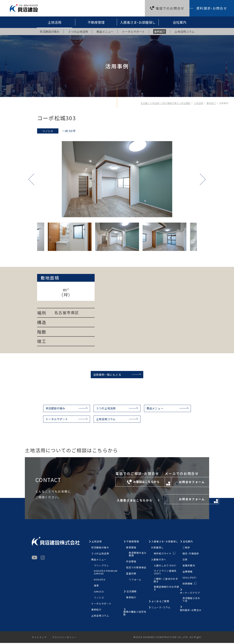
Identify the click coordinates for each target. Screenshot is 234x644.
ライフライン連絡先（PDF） (165, 574)
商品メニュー (157, 409)
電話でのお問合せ (170, 8)
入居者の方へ (159, 561)
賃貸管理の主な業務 (138, 555)
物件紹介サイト (163, 555)
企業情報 (188, 573)
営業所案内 (189, 567)
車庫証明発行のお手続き (166, 589)
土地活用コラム (105, 420)
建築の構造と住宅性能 (135, 614)
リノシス (99, 599)
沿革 (185, 561)
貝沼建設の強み (52, 409)
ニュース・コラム (161, 608)
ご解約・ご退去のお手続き (166, 581)
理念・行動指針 (191, 555)
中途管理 (131, 563)
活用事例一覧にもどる (106, 375)
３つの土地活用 (105, 409)
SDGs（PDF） (190, 579)
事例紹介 (211, 103)
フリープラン (101, 567)
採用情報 (188, 585)
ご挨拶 (186, 549)
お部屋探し (157, 549)
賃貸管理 (131, 549)
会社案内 (179, 22)
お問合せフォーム (177, 484)
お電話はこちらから (111, 484)
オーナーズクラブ (190, 594)
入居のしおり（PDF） (165, 567)
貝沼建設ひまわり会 (191, 601)
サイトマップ (39, 639)
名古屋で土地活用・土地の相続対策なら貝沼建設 (165, 103)
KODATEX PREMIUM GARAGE (106, 574)
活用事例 (224, 103)
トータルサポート (53, 420)
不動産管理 (96, 22)
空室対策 (131, 575)
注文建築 (131, 593)
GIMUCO (99, 593)
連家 (96, 587)
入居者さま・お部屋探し (138, 22)
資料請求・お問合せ (212, 8)
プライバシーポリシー (65, 639)
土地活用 (55, 22)
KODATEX (100, 581)
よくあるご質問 (160, 602)
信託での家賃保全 (136, 569)
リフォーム (135, 581)
